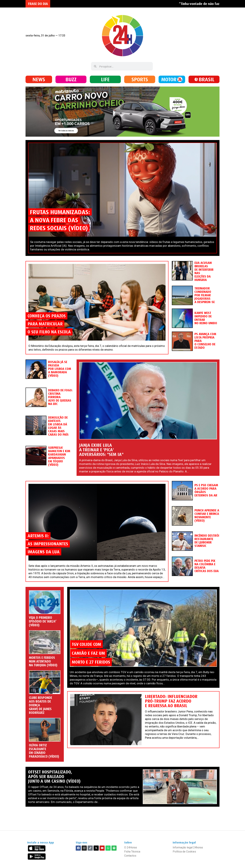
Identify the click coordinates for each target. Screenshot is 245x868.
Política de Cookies (184, 852)
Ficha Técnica (132, 852)
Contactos (130, 856)
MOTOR (169, 79)
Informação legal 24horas (188, 847)
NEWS (39, 79)
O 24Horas (131, 847)
